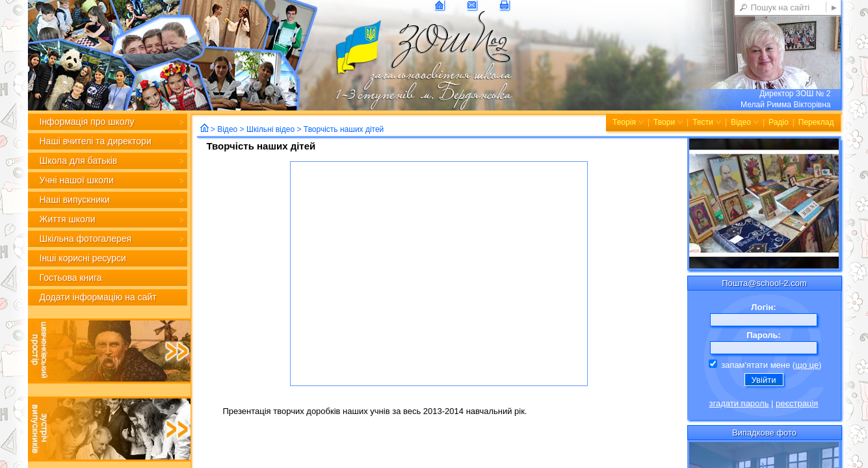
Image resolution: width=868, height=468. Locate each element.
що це (807, 365)
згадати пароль (739, 403)
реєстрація (797, 403)
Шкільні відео (270, 129)
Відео (227, 129)
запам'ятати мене (750, 365)
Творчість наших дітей (344, 129)
